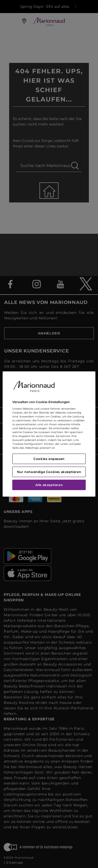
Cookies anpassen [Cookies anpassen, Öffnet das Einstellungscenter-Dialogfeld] (49, 459)
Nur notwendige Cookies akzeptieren (49, 472)
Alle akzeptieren (49, 485)
